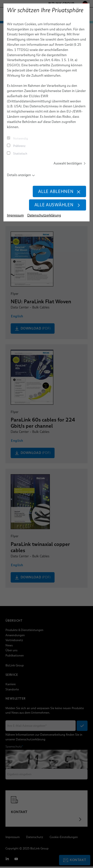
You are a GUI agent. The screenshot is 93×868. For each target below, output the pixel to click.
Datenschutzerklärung (44, 217)
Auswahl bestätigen (69, 163)
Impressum (15, 217)
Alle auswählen (57, 206)
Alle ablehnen (59, 192)
